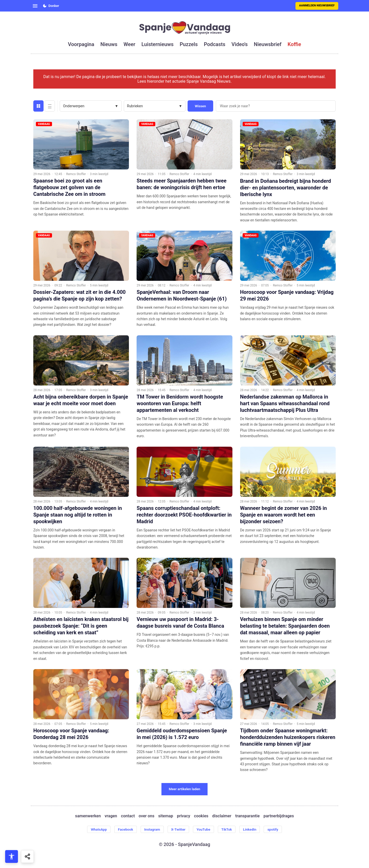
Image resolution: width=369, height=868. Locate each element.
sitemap (166, 816)
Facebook (123, 829)
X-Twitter (178, 829)
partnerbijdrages (279, 816)
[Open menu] (35, 6)
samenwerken (88, 816)
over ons (146, 816)
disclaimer (222, 816)
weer (129, 44)
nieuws (109, 44)
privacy (183, 816)
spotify (276, 829)
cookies (201, 816)
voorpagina (81, 44)
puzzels (189, 44)
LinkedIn (252, 829)
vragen (111, 816)
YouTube (204, 829)
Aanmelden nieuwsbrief (317, 6)
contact (128, 816)
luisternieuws (157, 44)
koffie (294, 44)
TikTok (228, 829)
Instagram (151, 829)
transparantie (247, 816)
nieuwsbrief (268, 44)
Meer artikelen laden (185, 789)
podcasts (215, 44)
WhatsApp (96, 829)
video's (239, 44)
